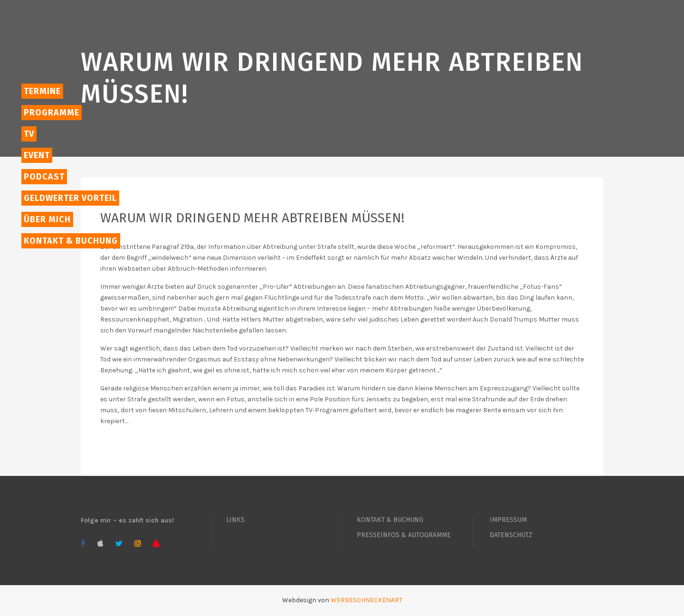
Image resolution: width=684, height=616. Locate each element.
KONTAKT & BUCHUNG (390, 520)
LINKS (235, 520)
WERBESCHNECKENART (366, 600)
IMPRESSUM (508, 520)
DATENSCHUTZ (511, 535)
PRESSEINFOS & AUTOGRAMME (404, 535)
